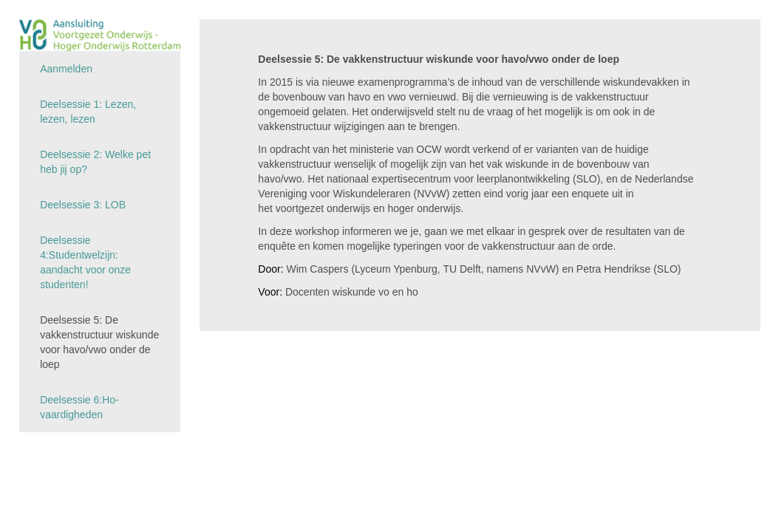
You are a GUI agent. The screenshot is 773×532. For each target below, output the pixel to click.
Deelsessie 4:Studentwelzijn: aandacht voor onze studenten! (85, 262)
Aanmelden (66, 69)
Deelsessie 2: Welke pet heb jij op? (95, 162)
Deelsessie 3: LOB (83, 205)
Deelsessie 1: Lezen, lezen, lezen (88, 112)
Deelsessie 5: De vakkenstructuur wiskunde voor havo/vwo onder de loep (99, 342)
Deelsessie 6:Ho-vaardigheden (79, 407)
